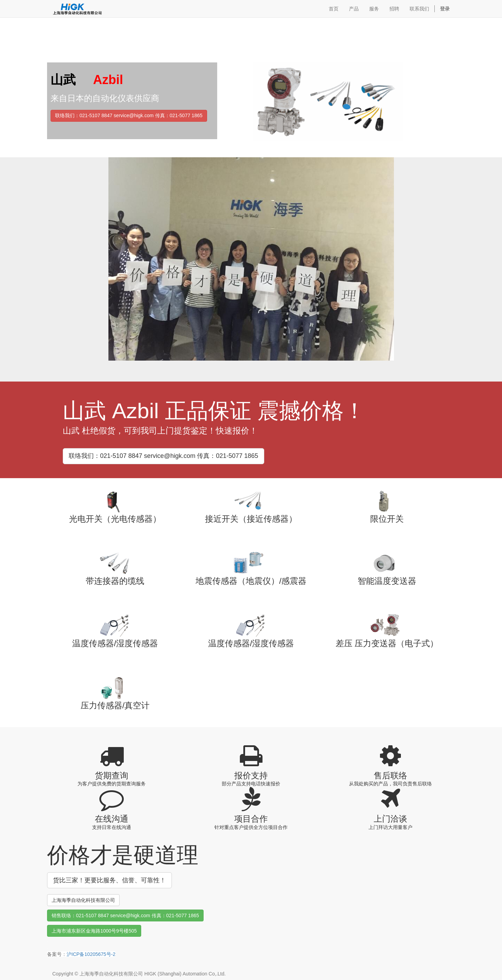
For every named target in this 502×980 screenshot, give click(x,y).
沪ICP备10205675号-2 (91, 954)
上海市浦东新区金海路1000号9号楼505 (94, 931)
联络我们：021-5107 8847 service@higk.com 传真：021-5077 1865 (129, 115)
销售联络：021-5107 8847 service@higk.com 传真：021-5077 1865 (125, 915)
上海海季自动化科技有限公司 (83, 900)
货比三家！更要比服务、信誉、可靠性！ (109, 880)
